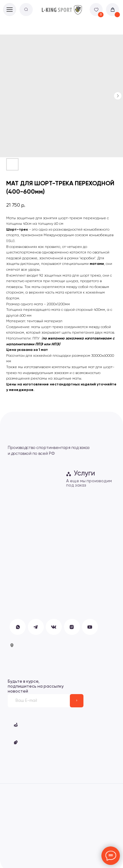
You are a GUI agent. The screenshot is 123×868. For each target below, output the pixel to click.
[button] (16, 742)
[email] (39, 701)
